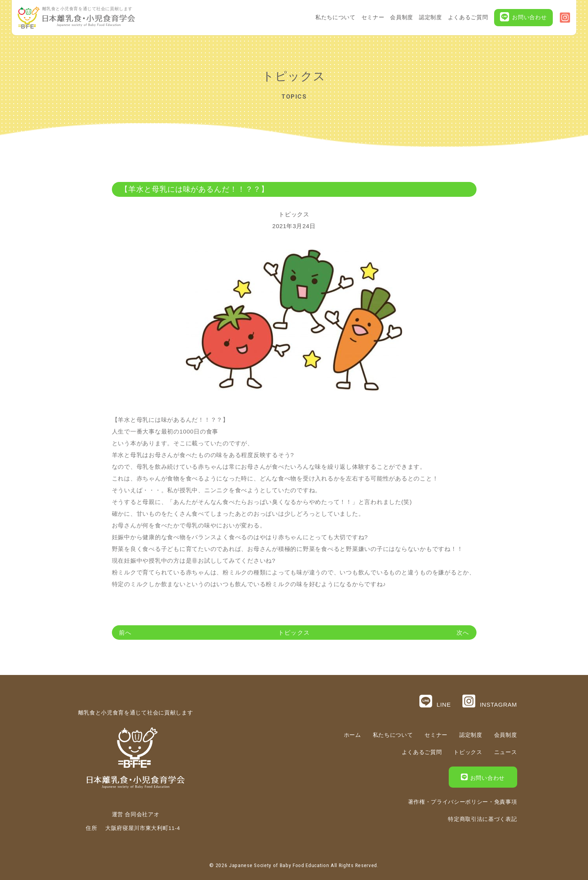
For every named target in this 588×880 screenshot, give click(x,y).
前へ (125, 633)
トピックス (294, 214)
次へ (463, 633)
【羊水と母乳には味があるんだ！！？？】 (195, 189)
